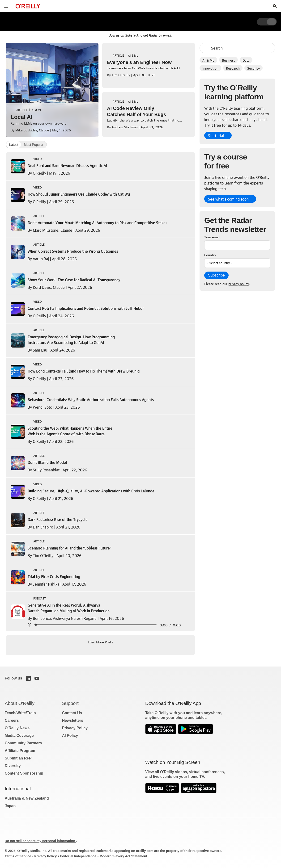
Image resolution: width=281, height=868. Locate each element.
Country (210, 255)
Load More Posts (100, 642)
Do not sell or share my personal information (40, 841)
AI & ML (208, 60)
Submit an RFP (18, 758)
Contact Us (72, 713)
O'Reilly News (17, 728)
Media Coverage (19, 736)
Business (228, 60)
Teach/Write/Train (20, 713)
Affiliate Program (20, 751)
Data (246, 60)
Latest (14, 145)
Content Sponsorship (24, 773)
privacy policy (239, 283)
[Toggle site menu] (6, 6)
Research (233, 68)
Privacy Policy (75, 728)
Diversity (13, 766)
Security (253, 68)
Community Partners (23, 743)
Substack (132, 35)
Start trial (216, 135)
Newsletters (73, 720)
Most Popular (34, 145)
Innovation (210, 68)
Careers (12, 720)
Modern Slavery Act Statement (123, 856)
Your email (212, 237)
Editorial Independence (78, 856)
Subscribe (216, 275)
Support (70, 703)
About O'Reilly (20, 703)
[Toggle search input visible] (275, 6)
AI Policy (70, 736)
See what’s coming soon (228, 199)
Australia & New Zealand (27, 798)
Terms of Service (18, 856)
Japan (10, 806)
